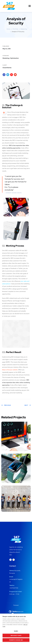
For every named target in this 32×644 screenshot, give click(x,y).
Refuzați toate (16, 635)
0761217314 (15, 588)
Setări (16, 631)
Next (28, 405)
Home (9, 29)
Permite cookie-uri (16, 640)
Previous (6, 405)
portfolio (16, 29)
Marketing (24, 29)
